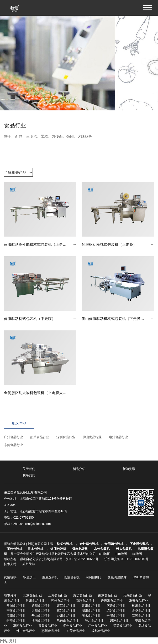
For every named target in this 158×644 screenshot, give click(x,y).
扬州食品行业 (41, 606)
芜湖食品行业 (141, 616)
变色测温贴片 (117, 577)
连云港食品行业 (112, 601)
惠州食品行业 (118, 437)
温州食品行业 (41, 611)
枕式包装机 (65, 544)
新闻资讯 (129, 469)
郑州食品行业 (73, 626)
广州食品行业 (13, 437)
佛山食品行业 (92, 437)
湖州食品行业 (91, 611)
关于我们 (29, 469)
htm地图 (121, 554)
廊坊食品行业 (83, 595)
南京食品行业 (108, 595)
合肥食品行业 (116, 616)
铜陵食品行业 (119, 621)
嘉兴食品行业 (66, 611)
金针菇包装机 (89, 544)
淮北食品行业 (94, 621)
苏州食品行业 (60, 601)
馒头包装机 (124, 549)
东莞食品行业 (13, 445)
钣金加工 (29, 577)
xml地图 (105, 554)
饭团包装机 (58, 549)
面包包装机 (14, 549)
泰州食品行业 (91, 606)
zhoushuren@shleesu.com (32, 524)
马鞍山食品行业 (68, 621)
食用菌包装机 (114, 544)
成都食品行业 (101, 631)
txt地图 (137, 554)
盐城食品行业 (16, 606)
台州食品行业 (66, 616)
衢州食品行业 (16, 616)
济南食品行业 (23, 626)
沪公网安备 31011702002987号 (127, 559)
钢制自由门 (93, 577)
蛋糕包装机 (80, 549)
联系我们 (29, 475)
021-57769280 (23, 518)
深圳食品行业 (66, 437)
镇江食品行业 (66, 606)
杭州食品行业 (141, 606)
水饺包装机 (102, 549)
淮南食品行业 (41, 621)
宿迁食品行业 (116, 606)
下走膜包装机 (139, 544)
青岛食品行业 (48, 626)
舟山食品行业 (41, 616)
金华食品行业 (141, 611)
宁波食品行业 (16, 611)
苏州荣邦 (29, 564)
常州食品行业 (35, 601)
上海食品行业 (58, 595)
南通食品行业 (85, 601)
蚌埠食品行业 (16, 621)
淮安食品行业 (139, 601)
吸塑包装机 (72, 577)
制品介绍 (79, 469)
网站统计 (8, 641)
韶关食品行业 (40, 437)
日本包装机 (36, 549)
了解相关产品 (18, 172)
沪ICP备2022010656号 (82, 559)
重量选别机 (50, 577)
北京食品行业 (33, 595)
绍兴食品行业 (116, 611)
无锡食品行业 (133, 595)
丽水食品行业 (91, 616)
